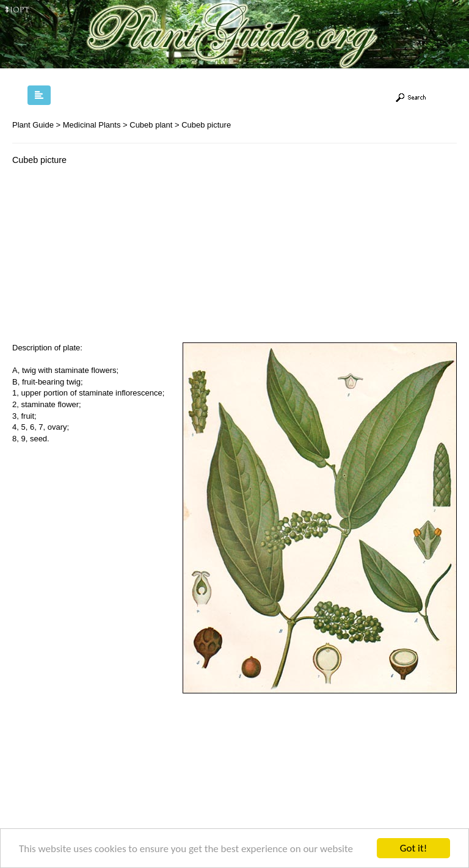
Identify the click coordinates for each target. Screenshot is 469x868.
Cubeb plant (151, 125)
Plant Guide (33, 125)
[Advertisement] (115, 257)
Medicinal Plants (92, 125)
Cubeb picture (206, 125)
